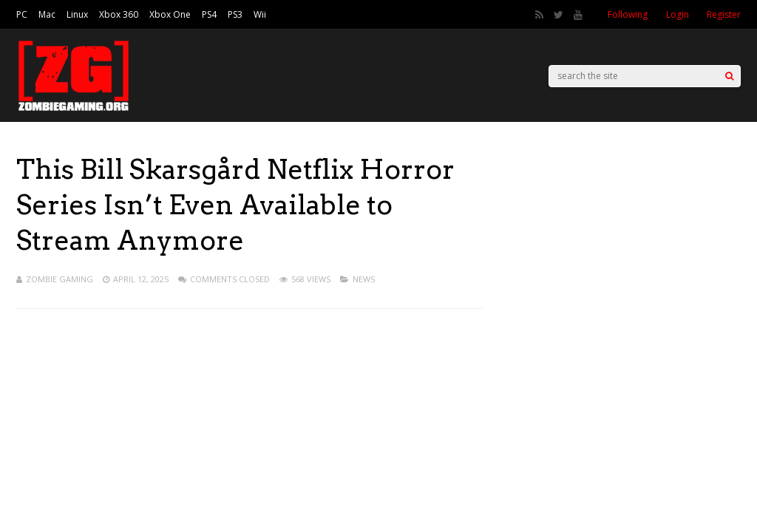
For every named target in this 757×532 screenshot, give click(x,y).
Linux (77, 14)
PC (22, 14)
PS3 (235, 14)
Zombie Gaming (60, 279)
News (364, 279)
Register (724, 14)
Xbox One (170, 14)
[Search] (729, 76)
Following (628, 14)
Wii (260, 14)
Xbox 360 (119, 14)
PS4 (209, 14)
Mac (47, 14)
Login (678, 14)
